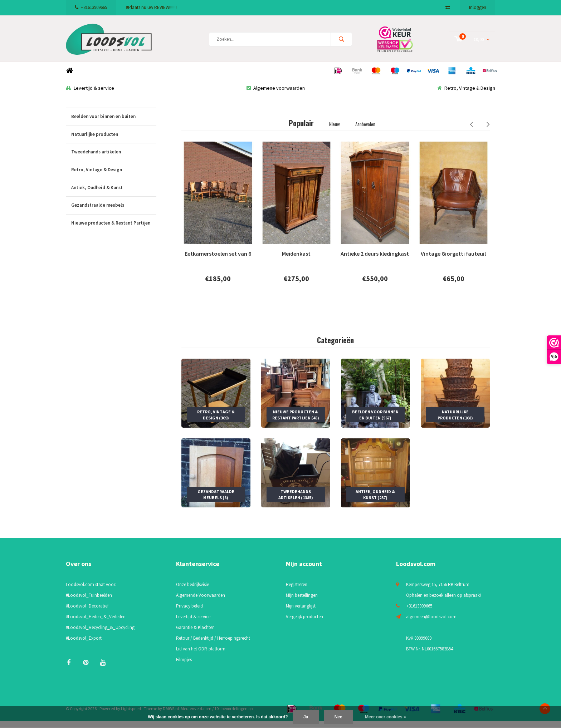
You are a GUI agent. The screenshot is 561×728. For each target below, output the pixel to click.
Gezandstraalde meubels (114, 212)
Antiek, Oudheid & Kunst (114, 194)
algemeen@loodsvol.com (431, 623)
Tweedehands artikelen (114, 159)
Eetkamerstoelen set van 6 (218, 260)
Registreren (297, 591)
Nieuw (335, 131)
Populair (301, 130)
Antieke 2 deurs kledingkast (375, 260)
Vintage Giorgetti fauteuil (453, 260)
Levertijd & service (90, 95)
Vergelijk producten (304, 623)
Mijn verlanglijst (301, 613)
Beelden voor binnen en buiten (114, 124)
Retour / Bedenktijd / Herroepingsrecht (213, 645)
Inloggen (478, 7)
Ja (306, 717)
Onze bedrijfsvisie (192, 591)
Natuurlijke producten (114, 141)
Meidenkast (296, 260)
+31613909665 (91, 7)
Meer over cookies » (386, 717)
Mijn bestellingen (302, 602)
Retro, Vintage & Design (466, 95)
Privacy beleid (189, 613)
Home (69, 77)
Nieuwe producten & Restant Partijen (114, 230)
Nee (338, 717)
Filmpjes (184, 666)
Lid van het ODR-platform (201, 656)
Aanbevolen (365, 131)
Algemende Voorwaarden (201, 602)
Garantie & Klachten (195, 634)
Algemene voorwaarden (276, 95)
